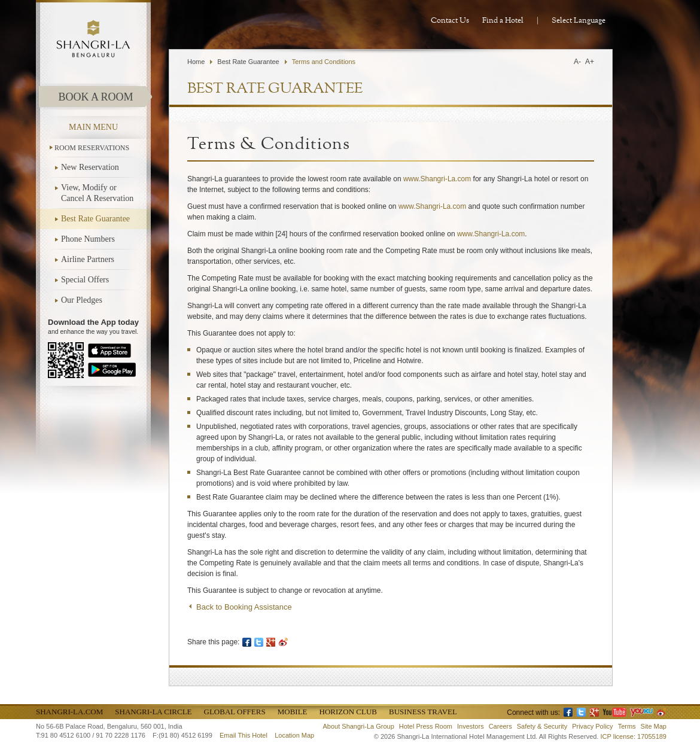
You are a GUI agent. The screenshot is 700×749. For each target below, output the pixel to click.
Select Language (579, 21)
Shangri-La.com (69, 712)
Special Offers (85, 280)
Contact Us (450, 21)
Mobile (293, 712)
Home (196, 62)
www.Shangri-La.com (437, 179)
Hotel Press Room (426, 726)
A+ (590, 62)
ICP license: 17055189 (634, 736)
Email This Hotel (244, 735)
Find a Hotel (503, 21)
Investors (471, 726)
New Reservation (90, 167)
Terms (627, 726)
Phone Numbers (88, 239)
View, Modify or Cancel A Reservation (97, 193)
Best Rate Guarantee (95, 219)
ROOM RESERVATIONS (92, 148)
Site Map (654, 726)
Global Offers (235, 712)
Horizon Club (348, 712)
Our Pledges (82, 300)
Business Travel (423, 712)
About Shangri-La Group (359, 726)
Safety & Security (542, 726)
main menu (93, 127)
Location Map (294, 735)
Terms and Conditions (324, 62)
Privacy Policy (592, 726)
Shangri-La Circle (153, 712)
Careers (500, 726)
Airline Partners (88, 259)
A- (577, 62)
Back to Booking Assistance (244, 607)
